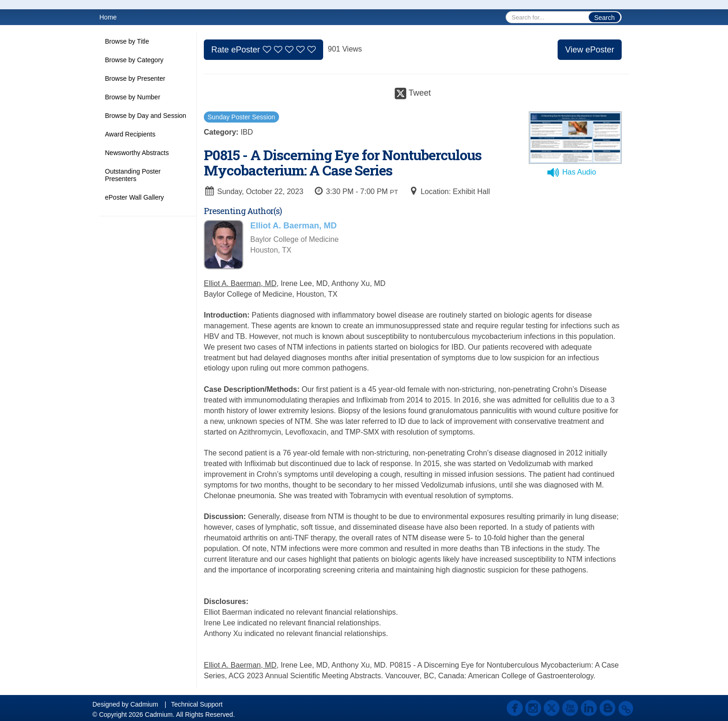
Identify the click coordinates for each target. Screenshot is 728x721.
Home (108, 17)
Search (604, 18)
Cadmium (144, 704)
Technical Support (197, 704)
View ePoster (590, 50)
